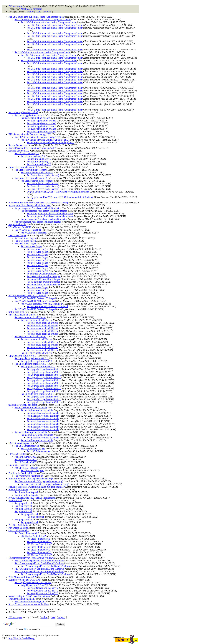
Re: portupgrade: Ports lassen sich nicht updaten (38, 208)
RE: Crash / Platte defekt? (33, 536)
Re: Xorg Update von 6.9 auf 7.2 (42, 588)
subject (48, 12)
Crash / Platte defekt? (19, 531)
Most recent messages (31, 9)
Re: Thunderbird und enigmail (29, 602)
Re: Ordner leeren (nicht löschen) (31, 170)
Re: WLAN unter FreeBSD (28, 230)
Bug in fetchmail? (17, 224)
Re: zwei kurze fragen (25, 238)
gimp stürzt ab (15, 500)
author (30, 12)
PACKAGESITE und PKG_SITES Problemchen (32, 498)
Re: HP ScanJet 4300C (26, 457)
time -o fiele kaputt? (18, 490)
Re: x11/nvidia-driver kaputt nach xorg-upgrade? (32, 148)
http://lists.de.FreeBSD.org (21, 638)
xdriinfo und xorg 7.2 (19, 151)
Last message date (17, 609)
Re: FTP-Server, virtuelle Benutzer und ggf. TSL (38, 137)
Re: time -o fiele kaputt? (26, 492)
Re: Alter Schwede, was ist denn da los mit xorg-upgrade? (37, 487)
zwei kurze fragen (17, 235)
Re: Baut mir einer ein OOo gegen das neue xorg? (39, 481)
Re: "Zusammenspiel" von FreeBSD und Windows (39, 561)
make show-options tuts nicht (23, 405)
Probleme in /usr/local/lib (21, 473)
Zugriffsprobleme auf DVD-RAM (25, 580)
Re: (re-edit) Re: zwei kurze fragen (44, 276)
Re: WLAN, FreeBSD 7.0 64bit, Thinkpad (35, 298)
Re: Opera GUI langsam (26, 468)
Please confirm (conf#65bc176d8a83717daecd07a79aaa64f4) (38, 203)
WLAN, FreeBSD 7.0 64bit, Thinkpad (27, 296)
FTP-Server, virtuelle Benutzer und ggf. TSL (30, 134)
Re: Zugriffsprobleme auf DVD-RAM (33, 582)
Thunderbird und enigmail (21, 599)
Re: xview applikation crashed (23, 112)
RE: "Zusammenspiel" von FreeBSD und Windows (39, 569)
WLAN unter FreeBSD (20, 227)
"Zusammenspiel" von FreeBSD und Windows (31, 558)
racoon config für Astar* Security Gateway (29, 596)
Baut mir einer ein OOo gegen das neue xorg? (31, 479)
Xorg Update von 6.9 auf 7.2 (34, 585)
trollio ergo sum (16, 312)
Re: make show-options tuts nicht (31, 408)
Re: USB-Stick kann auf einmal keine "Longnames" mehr (36, 17)
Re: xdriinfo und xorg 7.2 (27, 153)
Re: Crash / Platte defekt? (27, 533)
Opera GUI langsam (18, 465)
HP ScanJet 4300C (17, 454)
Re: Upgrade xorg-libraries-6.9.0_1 (32, 358)
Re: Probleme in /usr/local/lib (29, 476)
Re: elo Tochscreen (18, 145)
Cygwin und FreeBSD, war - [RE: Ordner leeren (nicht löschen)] (58, 192)
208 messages (15, 6)
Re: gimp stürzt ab (23, 503)
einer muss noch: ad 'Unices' (22, 315)
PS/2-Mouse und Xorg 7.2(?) (22, 577)
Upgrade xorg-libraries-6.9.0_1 (24, 356)
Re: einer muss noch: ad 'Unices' (30, 317)
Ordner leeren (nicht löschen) (23, 167)
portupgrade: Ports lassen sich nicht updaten (30, 205)
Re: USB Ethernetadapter (27, 446)
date (39, 12)
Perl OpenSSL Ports (18, 525)
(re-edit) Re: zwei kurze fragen (42, 274)
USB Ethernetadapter (19, 443)
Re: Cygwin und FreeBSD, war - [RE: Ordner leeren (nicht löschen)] (60, 197)
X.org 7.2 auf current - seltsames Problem (29, 604)
